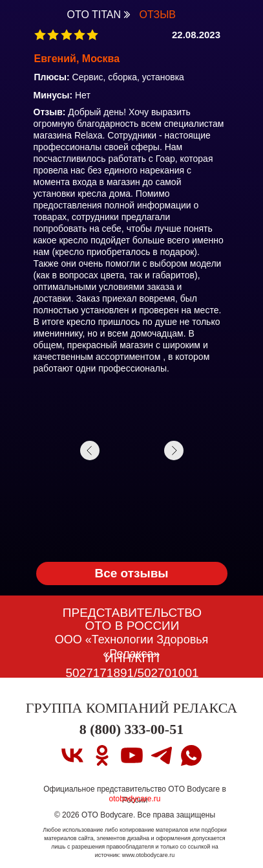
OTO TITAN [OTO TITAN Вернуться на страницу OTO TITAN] (94, 15)
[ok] (102, 755)
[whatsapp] (191, 755)
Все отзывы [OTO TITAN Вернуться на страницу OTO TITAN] (131, 573)
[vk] (72, 755)
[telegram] (162, 755)
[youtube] (132, 755)
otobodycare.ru (134, 799)
